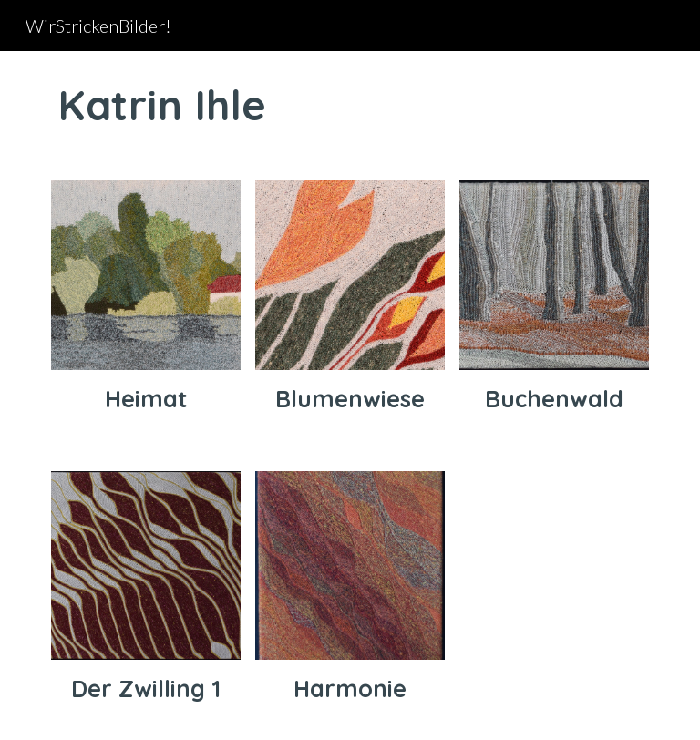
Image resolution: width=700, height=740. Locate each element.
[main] (350, 105)
